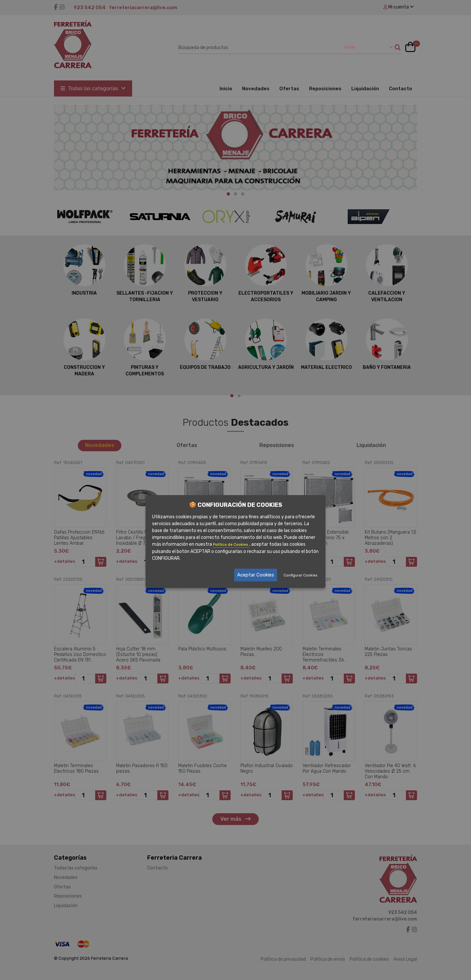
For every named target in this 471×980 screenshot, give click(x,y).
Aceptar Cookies (256, 575)
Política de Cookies (231, 544)
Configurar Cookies (300, 575)
